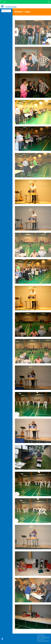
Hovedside (5, 2)
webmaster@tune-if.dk (45, 638)
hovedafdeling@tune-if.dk (45, 637)
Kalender (49, 2)
